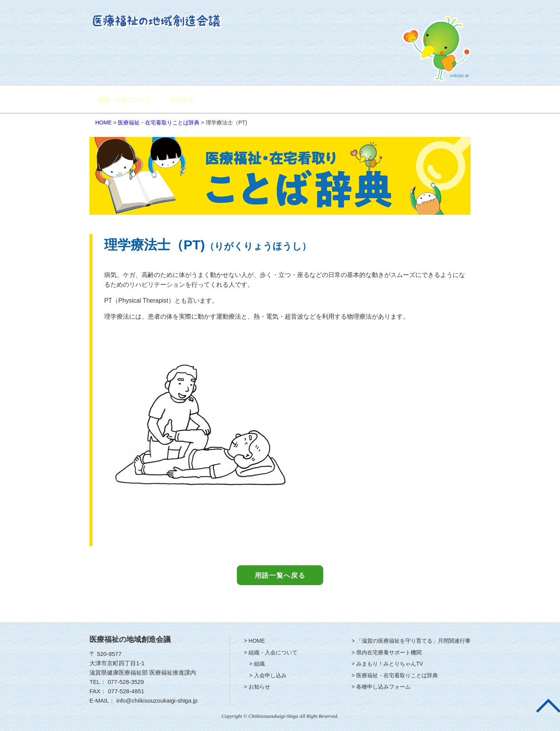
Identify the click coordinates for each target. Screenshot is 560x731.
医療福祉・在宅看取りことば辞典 (159, 123)
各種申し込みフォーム (442, 100)
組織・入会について (124, 100)
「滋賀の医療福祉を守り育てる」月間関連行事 (250, 100)
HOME (103, 123)
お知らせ (182, 100)
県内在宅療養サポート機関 (325, 100)
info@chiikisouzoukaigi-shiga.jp (157, 700)
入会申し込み (270, 675)
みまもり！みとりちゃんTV (383, 100)
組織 (259, 664)
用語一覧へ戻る (280, 575)
